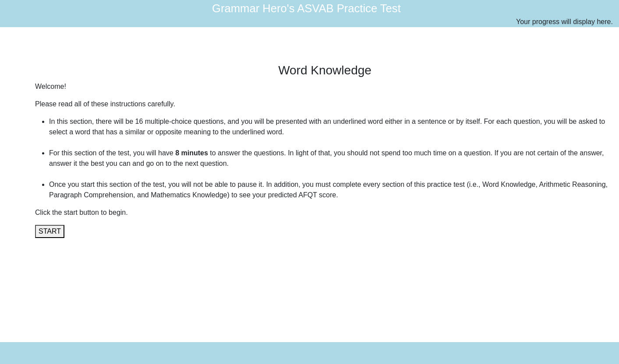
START (50, 231)
